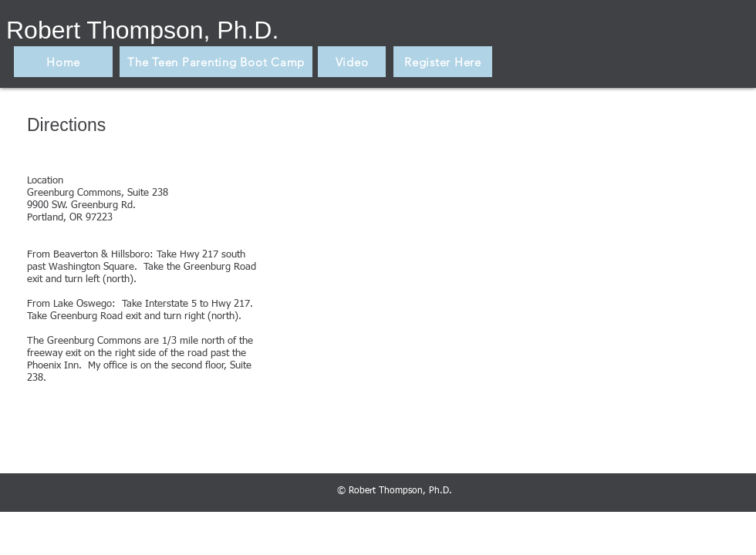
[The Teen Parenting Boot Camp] (216, 62)
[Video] (352, 62)
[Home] (63, 62)
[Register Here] (443, 62)
